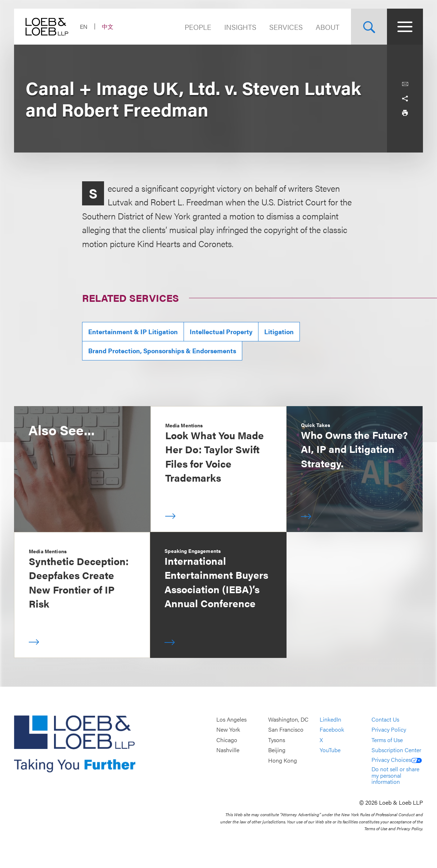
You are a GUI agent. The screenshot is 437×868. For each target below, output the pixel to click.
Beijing (277, 750)
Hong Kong (283, 760)
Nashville (228, 750)
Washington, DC (288, 719)
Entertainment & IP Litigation (133, 331)
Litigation (279, 331)
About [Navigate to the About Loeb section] (328, 27)
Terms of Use (387, 740)
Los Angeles (231, 719)
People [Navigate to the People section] (198, 27)
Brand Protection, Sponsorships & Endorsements (162, 351)
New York (228, 730)
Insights (240, 27)
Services (286, 27)
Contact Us (385, 719)
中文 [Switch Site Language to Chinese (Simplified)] (108, 26)
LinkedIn (330, 719)
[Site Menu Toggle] (405, 27)
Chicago (227, 740)
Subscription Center (396, 750)
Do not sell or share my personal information (395, 775)
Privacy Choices (397, 760)
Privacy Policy (389, 730)
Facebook (332, 730)
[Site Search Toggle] (369, 27)
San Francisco (286, 730)
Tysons (277, 740)
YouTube (330, 750)
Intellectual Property (221, 331)
